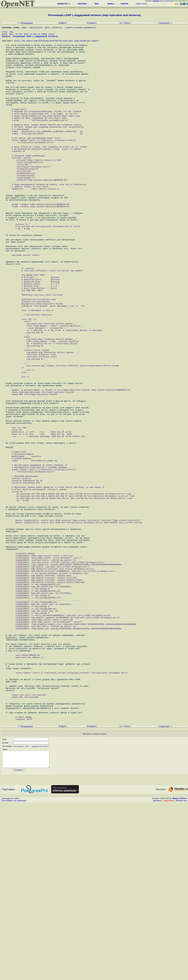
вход (161, 1)
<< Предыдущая (25, 23)
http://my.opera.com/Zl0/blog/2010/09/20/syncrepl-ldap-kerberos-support (57, 44)
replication (36, 28)
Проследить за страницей (14, 977)
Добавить (157, 977)
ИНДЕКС (63, 23)
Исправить (92, 23)
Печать (127, 23)
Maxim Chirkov (180, 975)
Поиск (138, 4)
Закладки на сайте (11, 975)
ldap (24, 28)
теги (144, 4)
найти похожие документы (81, 28)
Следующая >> (165, 23)
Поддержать (169, 977)
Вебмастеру (181, 977)
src (121, 23)
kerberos (57, 28)
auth (47, 28)
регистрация (169, 1)
